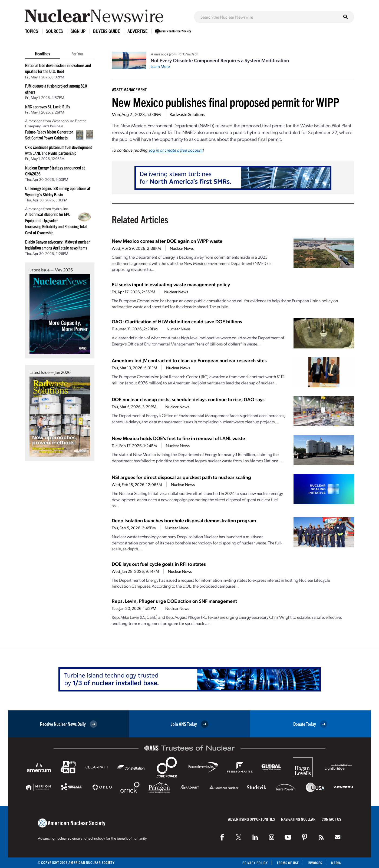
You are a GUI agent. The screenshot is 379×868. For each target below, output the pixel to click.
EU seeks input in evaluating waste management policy (171, 284)
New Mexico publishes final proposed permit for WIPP (225, 102)
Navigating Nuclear (298, 819)
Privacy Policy (254, 863)
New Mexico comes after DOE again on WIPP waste (167, 241)
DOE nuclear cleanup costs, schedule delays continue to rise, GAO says (188, 399)
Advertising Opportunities (251, 819)
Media (336, 863)
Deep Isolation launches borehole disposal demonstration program (184, 520)
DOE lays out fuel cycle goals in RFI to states (159, 564)
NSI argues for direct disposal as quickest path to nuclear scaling (181, 477)
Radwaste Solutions (187, 114)
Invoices (315, 863)
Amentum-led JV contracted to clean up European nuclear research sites (189, 360)
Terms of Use (287, 863)
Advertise (137, 31)
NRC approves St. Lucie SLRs (48, 107)
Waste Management (129, 89)
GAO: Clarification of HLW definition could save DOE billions (177, 321)
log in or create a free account (176, 150)
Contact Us (331, 819)
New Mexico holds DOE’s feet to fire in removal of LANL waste (178, 438)
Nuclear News (182, 248)
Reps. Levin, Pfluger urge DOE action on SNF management (174, 601)
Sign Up (78, 31)
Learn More (160, 66)
